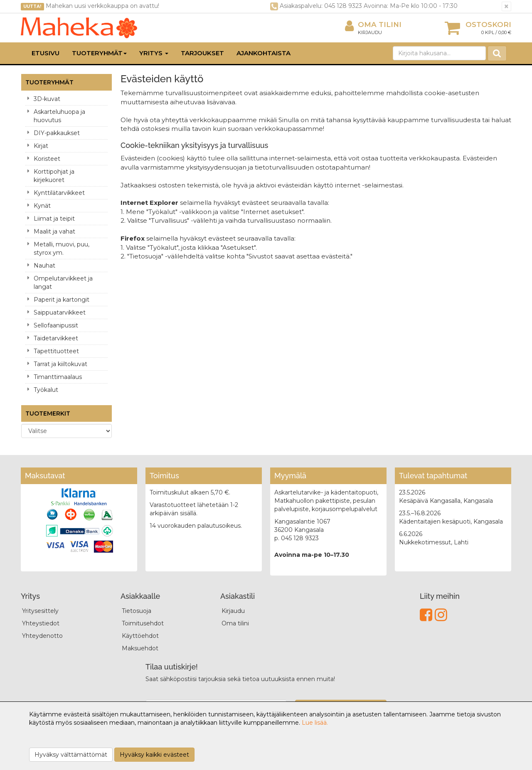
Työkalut (46, 390)
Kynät (42, 206)
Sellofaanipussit (56, 325)
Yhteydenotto (42, 636)
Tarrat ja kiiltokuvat (60, 364)
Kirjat (41, 146)
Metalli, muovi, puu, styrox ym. (62, 248)
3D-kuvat (47, 99)
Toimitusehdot (143, 623)
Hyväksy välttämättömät (71, 755)
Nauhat (44, 266)
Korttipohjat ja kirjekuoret (54, 176)
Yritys (154, 53)
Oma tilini (373, 25)
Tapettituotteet (56, 351)
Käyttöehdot (140, 636)
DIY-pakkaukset (57, 133)
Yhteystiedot (41, 623)
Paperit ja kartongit (62, 300)
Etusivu (46, 53)
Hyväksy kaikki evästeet (154, 755)
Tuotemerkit (48, 413)
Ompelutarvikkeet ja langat (63, 283)
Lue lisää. (315, 723)
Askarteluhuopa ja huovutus (59, 116)
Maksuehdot (140, 648)
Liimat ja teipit (54, 219)
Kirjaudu (370, 32)
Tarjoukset (202, 53)
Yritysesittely (40, 611)
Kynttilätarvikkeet (59, 193)
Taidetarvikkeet (56, 338)
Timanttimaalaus (58, 377)
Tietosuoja (137, 611)
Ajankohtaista (264, 53)
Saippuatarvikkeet (60, 312)
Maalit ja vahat (54, 231)
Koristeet (47, 159)
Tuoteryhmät (99, 53)
